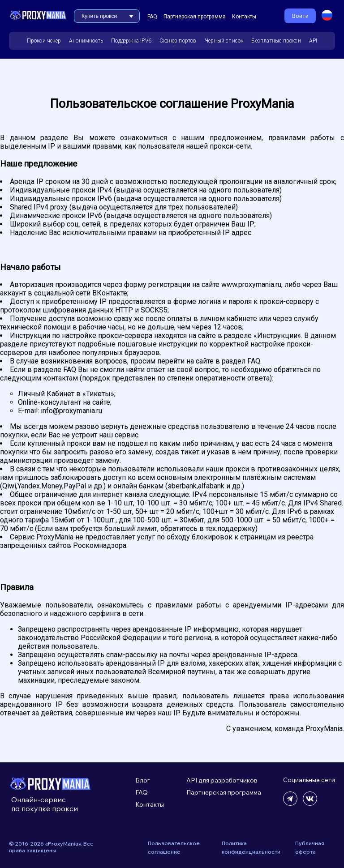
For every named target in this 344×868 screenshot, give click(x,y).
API (313, 41)
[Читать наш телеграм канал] (290, 803)
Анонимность (86, 41)
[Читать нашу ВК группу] (310, 803)
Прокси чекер (44, 41)
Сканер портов (178, 41)
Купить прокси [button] (99, 16)
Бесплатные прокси (276, 41)
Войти (300, 16)
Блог (143, 780)
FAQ (152, 17)
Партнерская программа (195, 17)
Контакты (244, 17)
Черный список (224, 41)
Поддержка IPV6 (131, 41)
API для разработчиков (222, 780)
